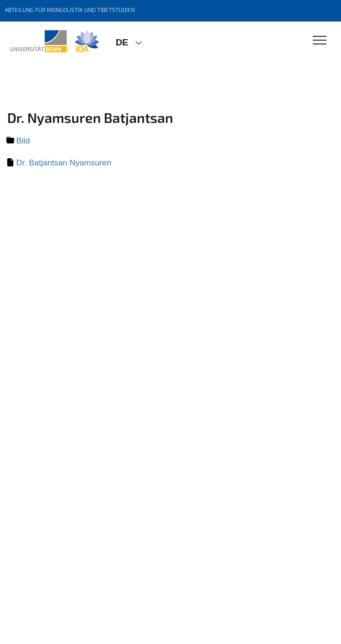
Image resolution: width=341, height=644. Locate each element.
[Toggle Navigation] (320, 41)
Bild (23, 141)
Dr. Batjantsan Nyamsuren (64, 163)
